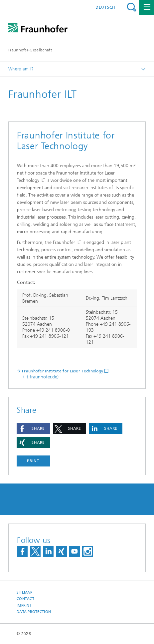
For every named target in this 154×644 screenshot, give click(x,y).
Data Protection (34, 612)
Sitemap (24, 592)
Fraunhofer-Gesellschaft (30, 50)
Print (33, 461)
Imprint (24, 605)
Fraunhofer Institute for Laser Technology (63, 371)
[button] (33, 429)
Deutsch (105, 7)
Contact (25, 599)
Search (132, 7)
